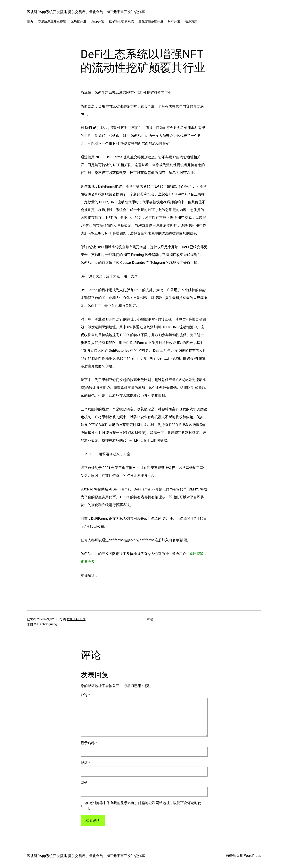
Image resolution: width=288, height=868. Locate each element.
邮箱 (85, 763)
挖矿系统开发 (76, 619)
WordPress (253, 856)
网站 (84, 783)
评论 (85, 695)
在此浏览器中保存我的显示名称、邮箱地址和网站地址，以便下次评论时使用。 (143, 806)
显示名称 (89, 743)
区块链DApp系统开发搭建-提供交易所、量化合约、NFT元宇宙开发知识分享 (86, 12)
